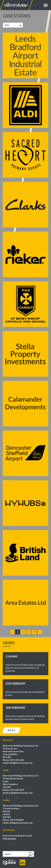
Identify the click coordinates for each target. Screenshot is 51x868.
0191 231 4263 (17, 760)
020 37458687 (17, 820)
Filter (7, 25)
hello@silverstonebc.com (21, 763)
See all (11, 730)
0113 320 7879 (17, 790)
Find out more (9, 838)
